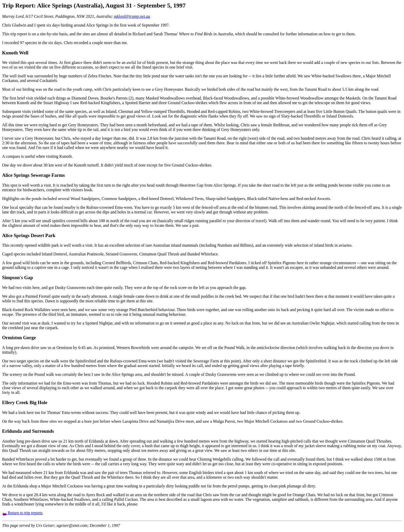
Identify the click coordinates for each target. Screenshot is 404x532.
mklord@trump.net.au (132, 16)
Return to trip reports (22, 513)
